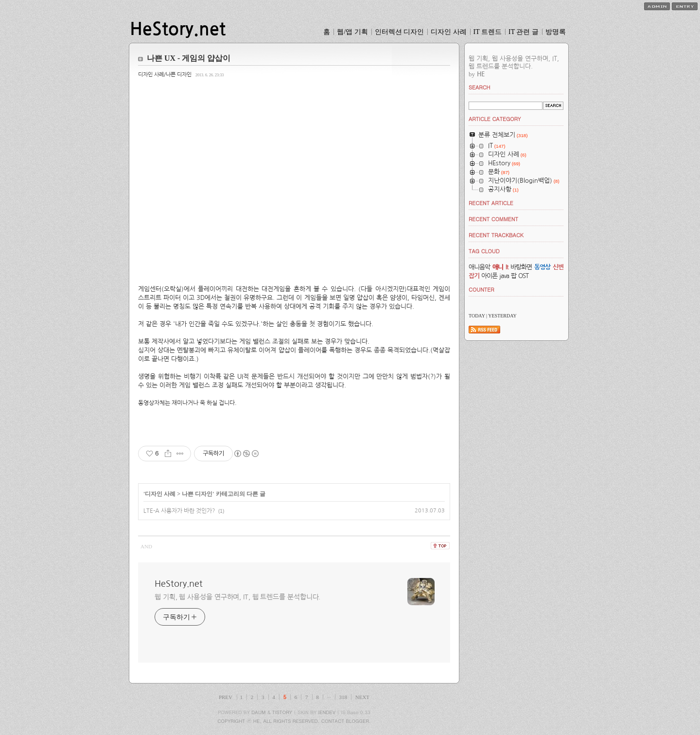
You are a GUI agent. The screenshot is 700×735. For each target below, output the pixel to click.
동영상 (542, 267)
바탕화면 (521, 267)
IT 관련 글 (524, 32)
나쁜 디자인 (197, 494)
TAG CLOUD (484, 251)
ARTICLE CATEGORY (495, 119)
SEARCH (480, 87)
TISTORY (282, 712)
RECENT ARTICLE (491, 203)
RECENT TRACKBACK (496, 235)
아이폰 (489, 276)
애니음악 (479, 267)
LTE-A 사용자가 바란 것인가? (179, 511)
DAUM (258, 712)
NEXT (362, 697)
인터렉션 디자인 (400, 32)
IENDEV (327, 712)
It (507, 267)
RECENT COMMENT (493, 219)
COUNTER (481, 289)
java (504, 276)
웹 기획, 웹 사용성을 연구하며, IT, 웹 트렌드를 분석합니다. (237, 597)
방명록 (556, 32)
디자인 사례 (449, 32)
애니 (498, 267)
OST (523, 276)
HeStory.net (178, 29)
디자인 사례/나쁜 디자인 (165, 75)
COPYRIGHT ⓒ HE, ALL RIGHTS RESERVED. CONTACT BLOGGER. (294, 721)
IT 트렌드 (488, 32)
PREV (226, 697)
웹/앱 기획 (352, 32)
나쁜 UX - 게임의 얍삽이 (189, 58)
